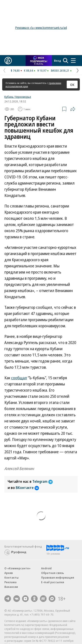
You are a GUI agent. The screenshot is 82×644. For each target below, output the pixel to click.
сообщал (19, 378)
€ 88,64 (29, 70)
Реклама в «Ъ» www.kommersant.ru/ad (41, 28)
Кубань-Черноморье (18, 97)
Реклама (10, 582)
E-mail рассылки (53, 582)
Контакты (11, 577)
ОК (72, 85)
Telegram (43, 481)
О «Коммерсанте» (17, 568)
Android (46, 568)
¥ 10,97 (42, 70)
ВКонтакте (27, 488)
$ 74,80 (15, 70)
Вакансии (11, 587)
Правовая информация (58, 577)
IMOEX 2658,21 (60, 70)
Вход (58, 61)
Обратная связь (52, 573)
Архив (9, 573)
